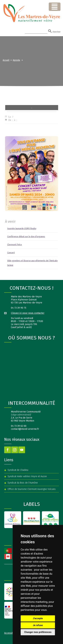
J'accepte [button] (38, 618)
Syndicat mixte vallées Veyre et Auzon (27, 476)
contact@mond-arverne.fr (25, 429)
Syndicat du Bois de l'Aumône (23, 483)
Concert (11, 253)
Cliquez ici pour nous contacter (28, 313)
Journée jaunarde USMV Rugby (22, 228)
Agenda (16, 60)
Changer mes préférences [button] (38, 632)
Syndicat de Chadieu (18, 470)
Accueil (6, 60)
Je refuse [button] (38, 625)
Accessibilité (11, 633)
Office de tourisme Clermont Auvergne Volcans (32, 489)
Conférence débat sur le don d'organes (26, 236)
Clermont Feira (14, 245)
